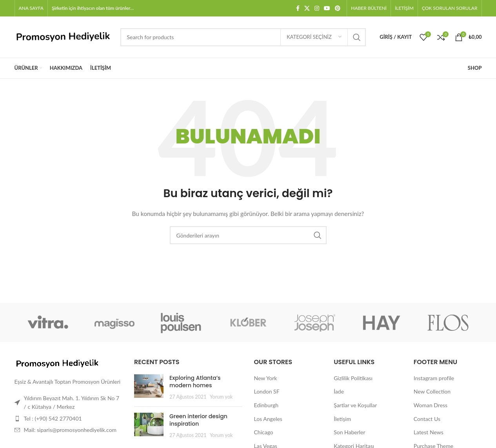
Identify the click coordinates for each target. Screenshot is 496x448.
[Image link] (58, 363)
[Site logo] (64, 36)
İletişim (342, 419)
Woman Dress (431, 405)
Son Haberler (349, 432)
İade (339, 391)
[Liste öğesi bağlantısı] (69, 419)
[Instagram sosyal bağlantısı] (317, 8)
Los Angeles (268, 419)
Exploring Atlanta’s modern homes (195, 382)
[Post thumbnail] (149, 387)
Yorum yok (221, 397)
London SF (267, 391)
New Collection (432, 391)
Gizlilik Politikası (353, 378)
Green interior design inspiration (198, 420)
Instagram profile (434, 378)
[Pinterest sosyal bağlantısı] (338, 8)
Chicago (264, 432)
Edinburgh (266, 405)
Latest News (429, 432)
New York (266, 378)
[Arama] (243, 37)
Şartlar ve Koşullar (355, 405)
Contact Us (427, 419)
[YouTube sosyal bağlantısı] (327, 8)
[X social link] (307, 8)
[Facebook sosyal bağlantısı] (298, 8)
